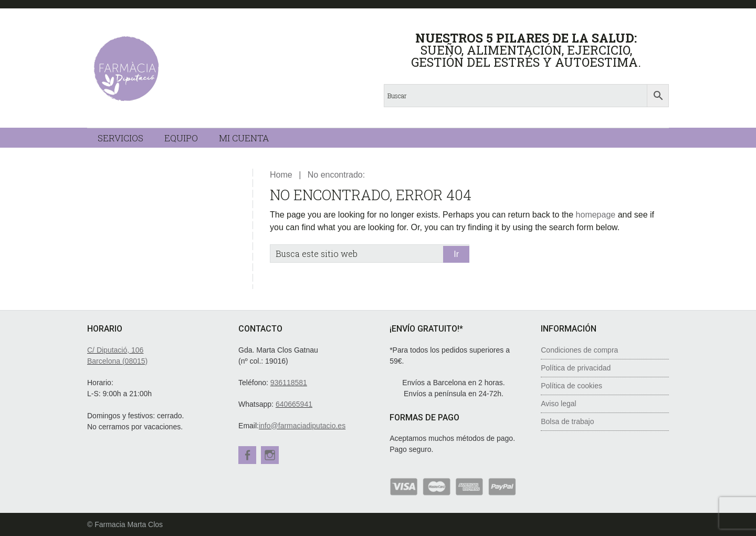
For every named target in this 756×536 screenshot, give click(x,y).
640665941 (294, 404)
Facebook (247, 455)
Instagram (271, 455)
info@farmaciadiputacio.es (302, 426)
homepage (596, 215)
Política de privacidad (576, 368)
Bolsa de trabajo (567, 421)
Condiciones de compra (579, 350)
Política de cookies (571, 386)
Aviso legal (558, 404)
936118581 (289, 383)
